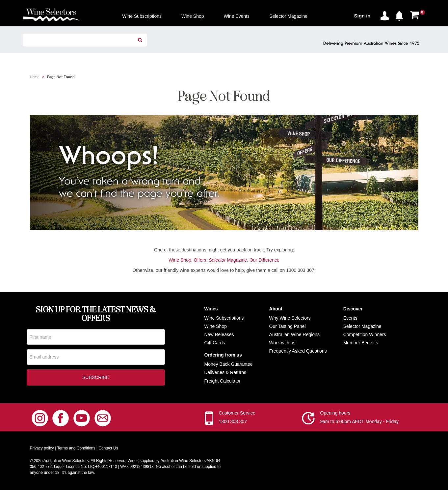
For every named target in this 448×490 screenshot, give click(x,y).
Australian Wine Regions (294, 334)
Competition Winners (365, 334)
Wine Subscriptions (224, 318)
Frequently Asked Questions (298, 351)
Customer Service (237, 414)
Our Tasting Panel (288, 326)
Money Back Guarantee (229, 364)
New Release (218, 334)
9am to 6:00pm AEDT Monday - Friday (360, 423)
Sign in (362, 16)
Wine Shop (180, 260)
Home (35, 77)
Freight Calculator (223, 381)
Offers (200, 260)
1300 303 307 (233, 423)
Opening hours (335, 414)
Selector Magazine (362, 326)
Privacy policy (42, 449)
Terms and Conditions (76, 449)
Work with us (282, 343)
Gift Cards (215, 343)
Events (350, 318)
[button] (401, 14)
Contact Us (108, 449)
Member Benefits (361, 343)
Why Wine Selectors (290, 318)
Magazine (228, 260)
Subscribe (96, 379)
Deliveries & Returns (225, 372)
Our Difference (264, 260)
